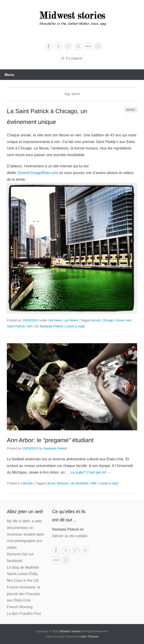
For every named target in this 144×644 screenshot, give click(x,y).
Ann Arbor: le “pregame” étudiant (50, 440)
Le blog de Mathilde (23, 567)
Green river (123, 320)
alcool (96, 320)
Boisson (63, 483)
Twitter (58, 46)
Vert (30, 326)
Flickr (88, 46)
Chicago (108, 320)
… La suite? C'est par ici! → (88, 472)
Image (131, 110)
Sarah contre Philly (22, 574)
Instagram (98, 46)
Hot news (55, 320)
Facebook (49, 46)
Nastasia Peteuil (51, 326)
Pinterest (78, 46)
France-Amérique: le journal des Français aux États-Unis (24, 594)
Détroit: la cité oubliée (70, 536)
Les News (71, 320)
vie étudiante (80, 483)
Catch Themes (89, 637)
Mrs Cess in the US (23, 581)
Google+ (68, 46)
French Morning (20, 607)
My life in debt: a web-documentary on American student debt (25, 528)
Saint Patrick (16, 326)
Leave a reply (75, 326)
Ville (93, 483)
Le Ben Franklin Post (24, 614)
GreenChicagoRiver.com (38, 173)
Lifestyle (27, 483)
